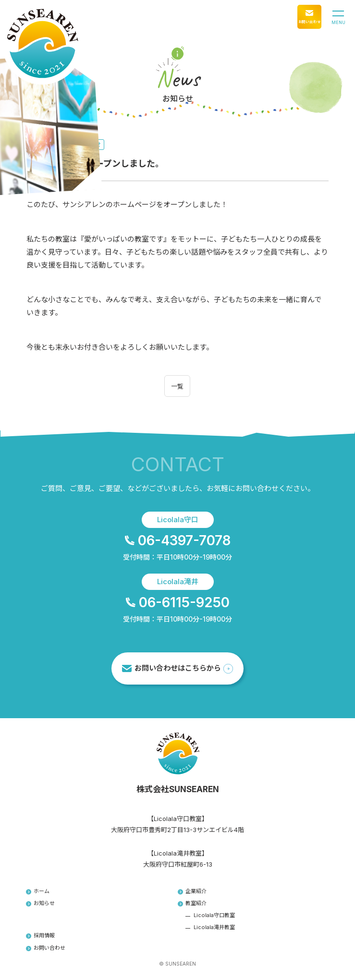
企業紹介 (192, 891)
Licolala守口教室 (214, 915)
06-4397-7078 (178, 540)
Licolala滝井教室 (214, 927)
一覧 (177, 386)
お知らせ (41, 903)
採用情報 (41, 936)
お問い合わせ (46, 948)
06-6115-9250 (178, 602)
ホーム (38, 891)
